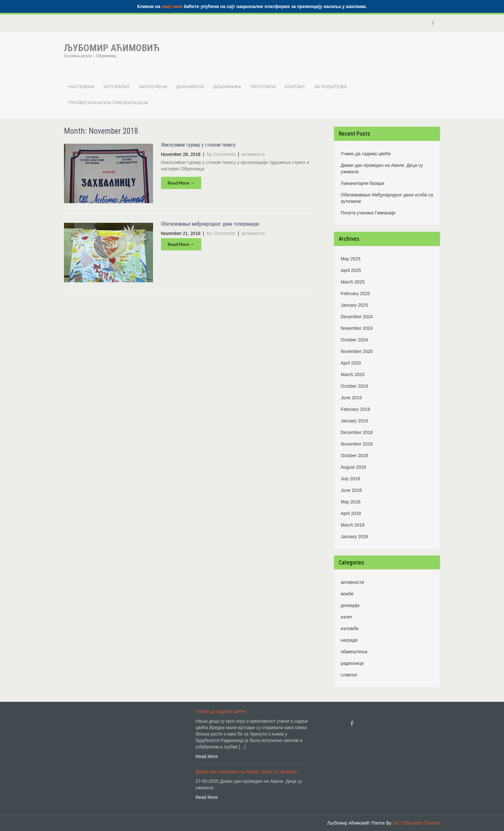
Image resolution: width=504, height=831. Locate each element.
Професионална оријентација (108, 103)
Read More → (181, 183)
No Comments (221, 154)
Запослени (153, 86)
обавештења (354, 652)
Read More (207, 756)
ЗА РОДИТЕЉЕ (330, 86)
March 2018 (353, 525)
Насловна (81, 86)
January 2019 (354, 421)
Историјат (117, 86)
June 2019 (351, 398)
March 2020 (353, 375)
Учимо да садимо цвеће (366, 154)
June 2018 (351, 490)
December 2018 (357, 432)
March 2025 (353, 282)
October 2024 (354, 340)
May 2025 (351, 259)
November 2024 (357, 328)
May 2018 (351, 502)
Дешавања (227, 86)
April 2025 (351, 270)
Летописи (263, 86)
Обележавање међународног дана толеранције (210, 224)
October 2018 (354, 456)
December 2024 (357, 317)
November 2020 (357, 351)
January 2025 (354, 305)
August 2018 (353, 467)
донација (350, 605)
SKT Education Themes (416, 823)
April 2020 (351, 363)
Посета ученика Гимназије (368, 213)
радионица (352, 663)
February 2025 (355, 294)
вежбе (347, 594)
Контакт (295, 86)
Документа (190, 86)
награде (349, 640)
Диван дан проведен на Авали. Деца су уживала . (382, 168)
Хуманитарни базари (362, 183)
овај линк (172, 6)
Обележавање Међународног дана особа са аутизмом (387, 198)
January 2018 (354, 537)
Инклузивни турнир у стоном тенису (198, 145)
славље (349, 675)
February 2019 (355, 409)
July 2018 (350, 479)
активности (253, 154)
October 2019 (354, 386)
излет (346, 617)
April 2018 (351, 513)
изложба (350, 628)
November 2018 (357, 444)
